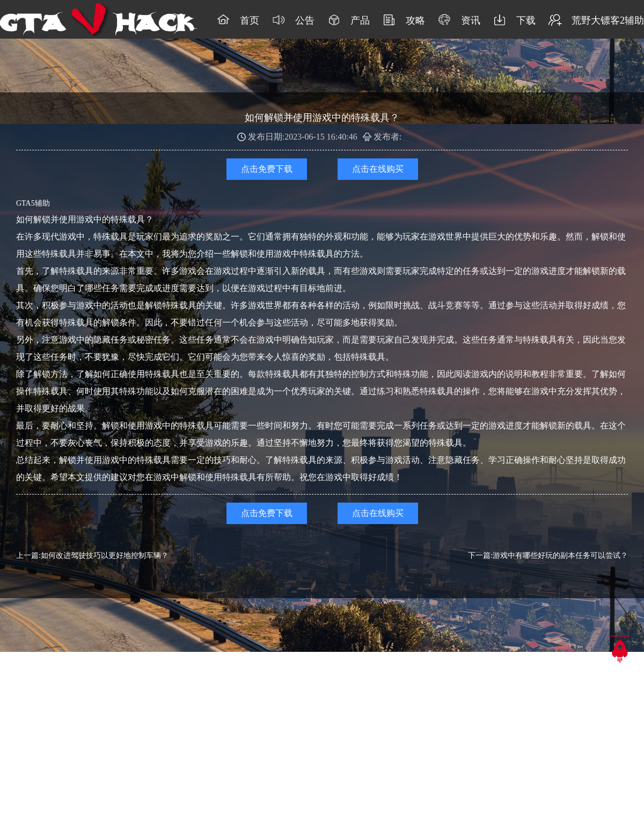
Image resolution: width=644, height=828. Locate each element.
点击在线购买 (378, 169)
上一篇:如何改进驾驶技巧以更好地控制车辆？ (92, 555)
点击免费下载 (267, 169)
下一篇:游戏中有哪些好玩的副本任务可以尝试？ (548, 555)
